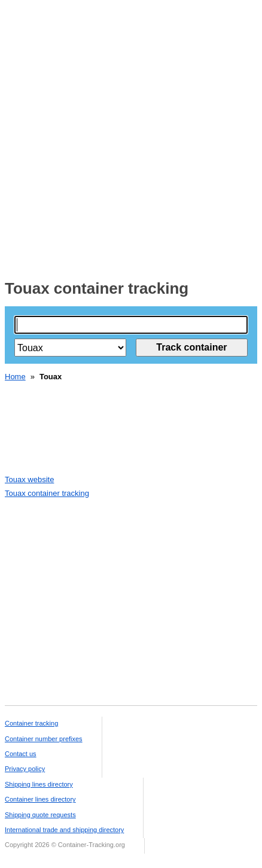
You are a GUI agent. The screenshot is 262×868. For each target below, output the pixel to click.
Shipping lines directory (39, 784)
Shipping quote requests (40, 815)
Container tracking (31, 723)
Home (15, 377)
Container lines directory (40, 799)
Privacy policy (25, 769)
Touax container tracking (47, 493)
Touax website (29, 479)
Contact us (21, 754)
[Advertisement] (131, 136)
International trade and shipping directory (64, 830)
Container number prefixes (44, 739)
